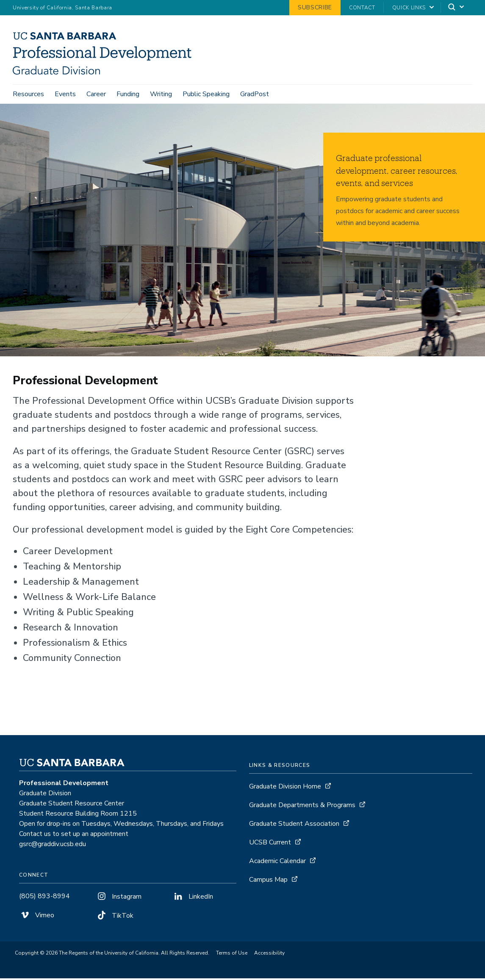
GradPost (255, 94)
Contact (362, 8)
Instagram (119, 898)
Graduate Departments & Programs (302, 807)
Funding (128, 94)
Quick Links (409, 8)
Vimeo (37, 917)
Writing (161, 94)
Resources (28, 94)
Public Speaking (206, 94)
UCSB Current (270, 844)
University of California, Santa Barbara (62, 8)
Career (96, 94)
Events (65, 94)
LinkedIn (193, 898)
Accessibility (269, 955)
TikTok (115, 917)
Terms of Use (232, 955)
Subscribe (315, 7)
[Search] (457, 8)
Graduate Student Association (294, 825)
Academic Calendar (277, 863)
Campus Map (268, 881)
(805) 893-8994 (44, 898)
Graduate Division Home (285, 788)
